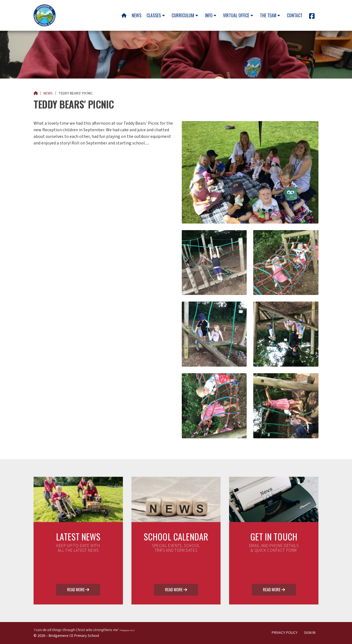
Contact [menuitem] (295, 15)
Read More (78, 590)
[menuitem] (124, 15)
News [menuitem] (137, 15)
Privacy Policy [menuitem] (285, 633)
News (48, 93)
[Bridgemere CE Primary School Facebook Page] (312, 17)
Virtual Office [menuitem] (236, 15)
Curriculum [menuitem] (183, 15)
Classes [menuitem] (154, 15)
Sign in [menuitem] (310, 633)
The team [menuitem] (268, 15)
